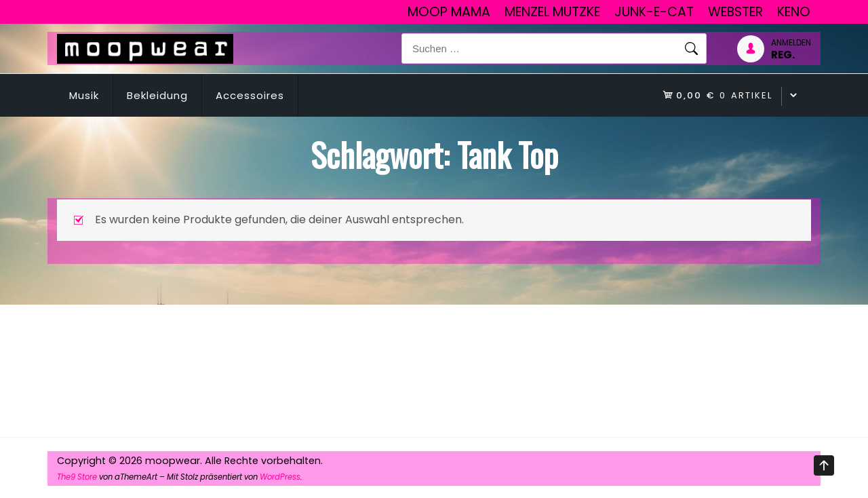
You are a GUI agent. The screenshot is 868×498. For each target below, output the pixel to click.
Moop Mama (449, 12)
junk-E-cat (654, 12)
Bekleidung (157, 95)
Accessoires (250, 95)
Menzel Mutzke (552, 12)
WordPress (280, 477)
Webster (735, 12)
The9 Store (77, 477)
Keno (794, 12)
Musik (84, 95)
